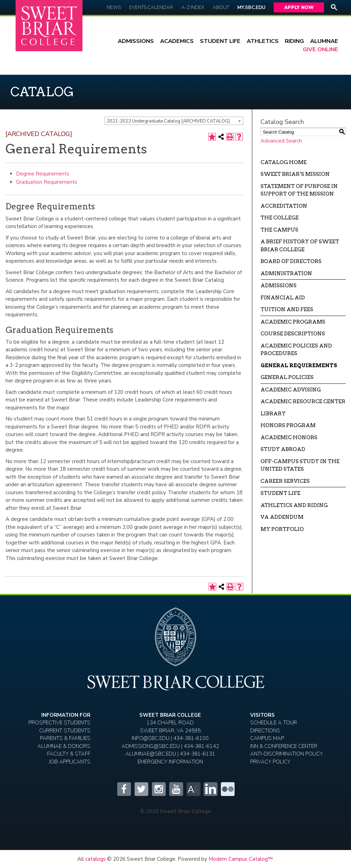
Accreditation (284, 206)
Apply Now (299, 7)
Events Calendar (151, 7)
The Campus (279, 230)
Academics (177, 41)
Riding (294, 41)
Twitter (141, 789)
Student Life (220, 41)
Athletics (263, 41)
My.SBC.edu (251, 7)
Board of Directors (291, 261)
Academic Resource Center (303, 401)
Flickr (228, 789)
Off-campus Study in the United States (300, 465)
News (114, 7)
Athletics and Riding (294, 505)
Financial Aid (283, 298)
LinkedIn (210, 789)
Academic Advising (291, 390)
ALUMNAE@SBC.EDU (151, 754)
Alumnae (324, 41)
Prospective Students (59, 723)
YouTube (176, 789)
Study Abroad (283, 449)
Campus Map (267, 738)
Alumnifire (193, 789)
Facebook (124, 789)
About (221, 7)
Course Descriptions (293, 334)
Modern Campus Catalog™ (241, 859)
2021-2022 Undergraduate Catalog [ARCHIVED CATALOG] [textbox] (168, 121)
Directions (265, 731)
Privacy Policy (270, 762)
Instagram (158, 789)
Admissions (136, 41)
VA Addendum (282, 517)
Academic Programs (293, 322)
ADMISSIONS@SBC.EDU (151, 746)
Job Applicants (70, 762)
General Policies (287, 377)
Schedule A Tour (274, 723)
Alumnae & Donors (64, 746)
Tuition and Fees (287, 309)
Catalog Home (284, 162)
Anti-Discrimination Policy (287, 754)
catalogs (95, 859)
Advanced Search (281, 141)
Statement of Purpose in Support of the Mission (299, 190)
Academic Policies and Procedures (296, 350)
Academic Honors (289, 437)
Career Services (285, 481)
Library (273, 414)
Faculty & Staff (69, 754)
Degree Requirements (43, 174)
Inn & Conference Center (284, 746)
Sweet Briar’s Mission (295, 174)
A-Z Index (193, 7)
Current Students (65, 731)
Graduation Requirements (47, 182)
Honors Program (288, 425)
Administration (286, 273)
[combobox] (174, 121)
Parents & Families (65, 738)
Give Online (321, 49)
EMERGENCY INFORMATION (170, 762)
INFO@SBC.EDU (151, 738)
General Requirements (299, 365)
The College (280, 218)
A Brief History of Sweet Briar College (300, 246)
